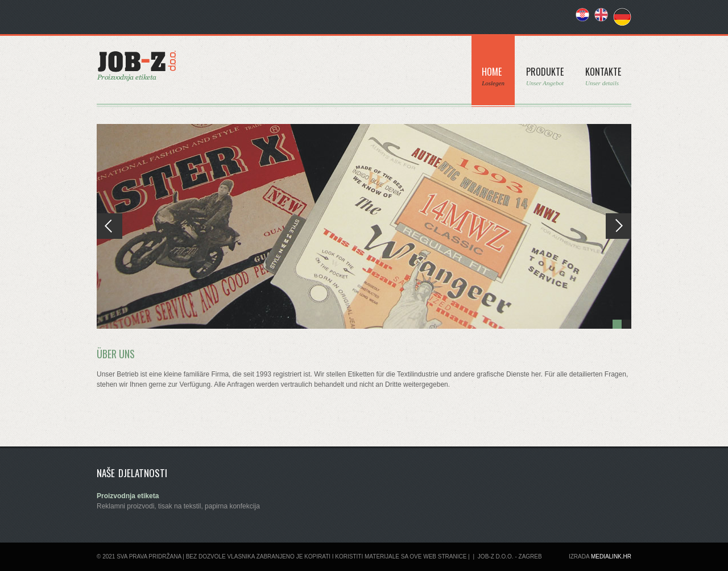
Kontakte (603, 76)
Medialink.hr (611, 556)
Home (493, 76)
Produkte (545, 76)
